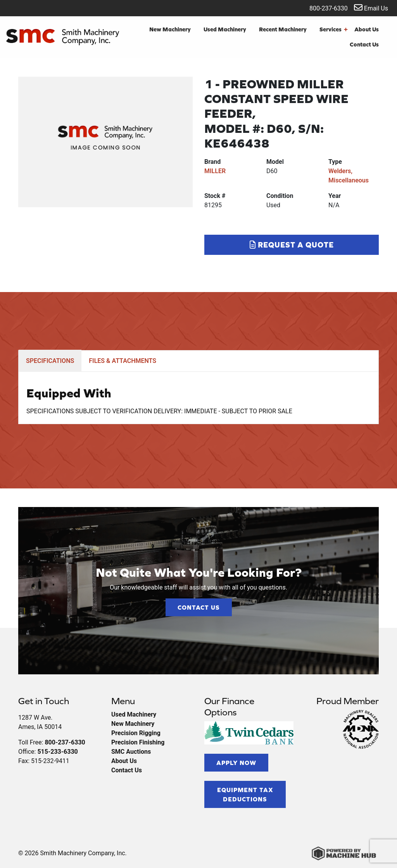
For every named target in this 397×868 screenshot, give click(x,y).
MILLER (215, 171)
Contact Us (364, 44)
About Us (367, 29)
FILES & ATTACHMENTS (123, 361)
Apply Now (236, 763)
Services (334, 30)
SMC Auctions (131, 752)
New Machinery (170, 29)
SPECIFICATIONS (50, 361)
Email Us (371, 8)
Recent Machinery (283, 29)
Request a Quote (292, 245)
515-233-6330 (57, 752)
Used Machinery (225, 29)
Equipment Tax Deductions (245, 794)
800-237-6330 (324, 8)
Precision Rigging (136, 733)
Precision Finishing (138, 742)
